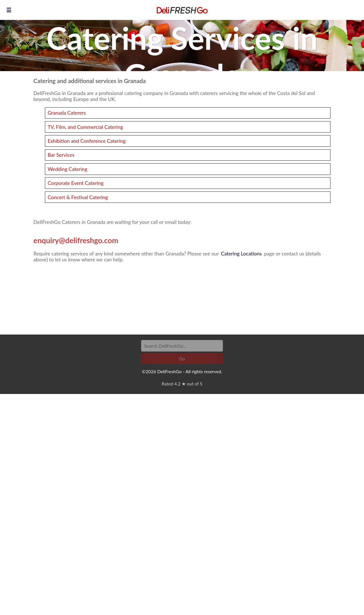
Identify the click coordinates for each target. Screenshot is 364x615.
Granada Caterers (67, 113)
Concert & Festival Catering (78, 197)
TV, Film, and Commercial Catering (85, 127)
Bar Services (61, 155)
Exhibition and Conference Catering (86, 141)
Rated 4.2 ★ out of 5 (182, 384)
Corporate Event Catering (76, 183)
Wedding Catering (67, 169)
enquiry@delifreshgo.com (76, 240)
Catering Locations (241, 254)
